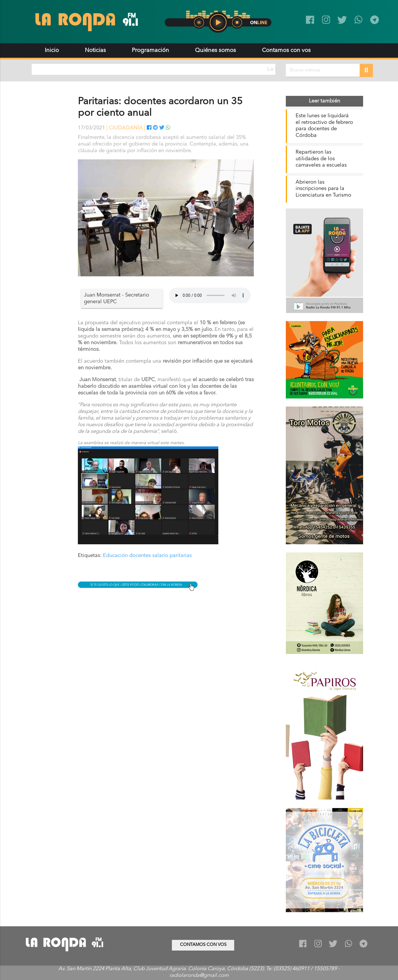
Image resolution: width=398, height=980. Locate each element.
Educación (115, 556)
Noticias (95, 51)
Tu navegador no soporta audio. (210, 295)
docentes (140, 556)
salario (160, 556)
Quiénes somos (215, 51)
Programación (150, 51)
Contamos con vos (286, 51)
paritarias (181, 556)
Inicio (52, 51)
